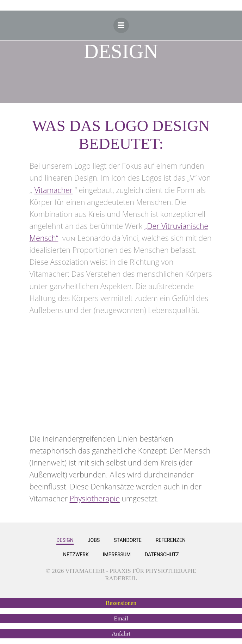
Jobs (94, 540)
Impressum (117, 555)
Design (65, 540)
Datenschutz (162, 555)
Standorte (128, 540)
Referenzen (171, 540)
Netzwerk (76, 555)
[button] (121, 603)
